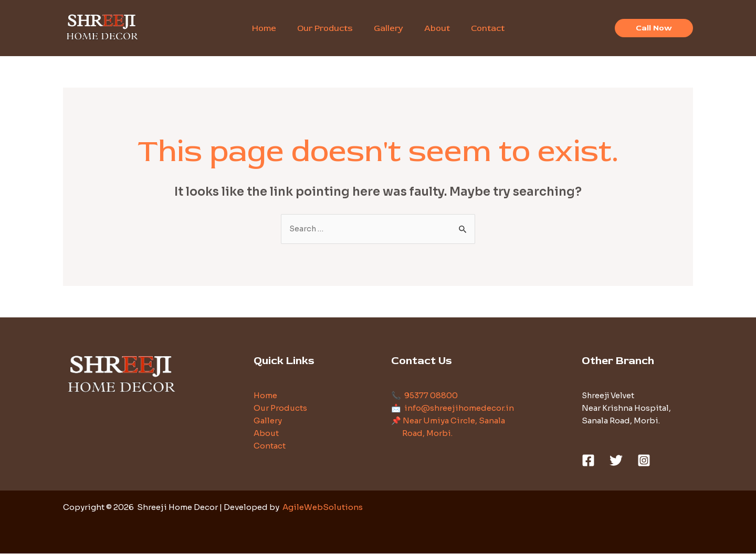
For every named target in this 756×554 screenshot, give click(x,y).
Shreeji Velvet (610, 396)
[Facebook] (588, 461)
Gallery (268, 421)
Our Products (280, 408)
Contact (270, 446)
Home (265, 396)
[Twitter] (616, 461)
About (266, 434)
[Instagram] (644, 461)
